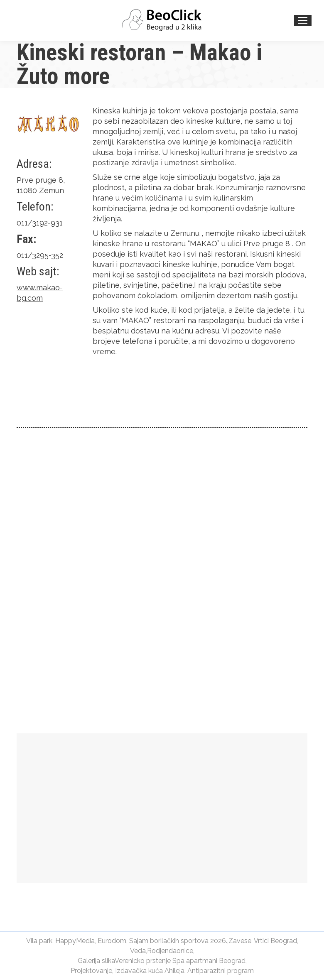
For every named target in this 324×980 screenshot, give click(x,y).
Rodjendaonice (170, 951)
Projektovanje (91, 971)
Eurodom (112, 941)
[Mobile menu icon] (303, 20)
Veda (138, 951)
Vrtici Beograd (275, 941)
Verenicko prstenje (143, 961)
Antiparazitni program (221, 971)
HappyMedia (75, 941)
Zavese (240, 941)
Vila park (39, 941)
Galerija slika (96, 961)
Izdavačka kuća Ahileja (150, 971)
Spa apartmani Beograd (209, 961)
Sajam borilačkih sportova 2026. (178, 941)
